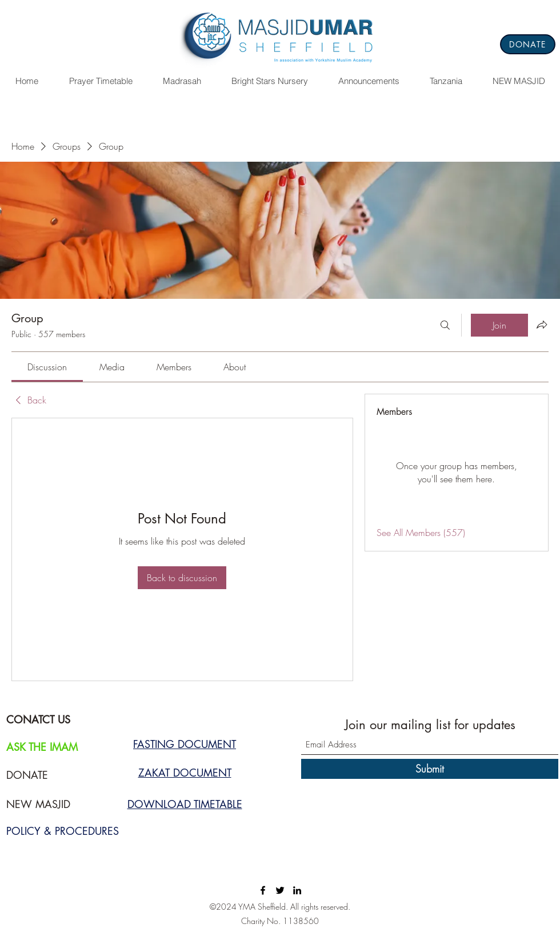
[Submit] (430, 769)
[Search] (445, 325)
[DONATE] (528, 44)
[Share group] (542, 325)
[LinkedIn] (297, 890)
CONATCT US (38, 719)
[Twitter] (280, 890)
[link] (47, 367)
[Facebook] (263, 890)
